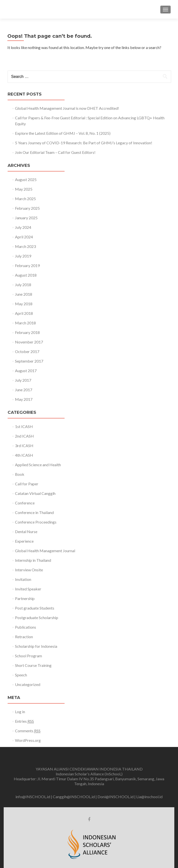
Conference (25, 503)
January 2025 (26, 218)
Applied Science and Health (38, 465)
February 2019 (27, 265)
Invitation (23, 579)
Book (20, 474)
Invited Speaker (28, 589)
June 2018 (24, 294)
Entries (24, 721)
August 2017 (26, 371)
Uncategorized (28, 684)
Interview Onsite (29, 570)
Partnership (25, 598)
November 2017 (29, 342)
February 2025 (27, 208)
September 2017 (29, 361)
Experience (24, 541)
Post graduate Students (35, 608)
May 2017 (24, 399)
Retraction (24, 637)
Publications (26, 627)
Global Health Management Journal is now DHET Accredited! (67, 108)
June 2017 (24, 390)
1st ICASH (24, 426)
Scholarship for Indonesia (36, 646)
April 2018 (24, 313)
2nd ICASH (24, 436)
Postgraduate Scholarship (37, 617)
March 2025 (25, 199)
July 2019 (23, 256)
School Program (28, 656)
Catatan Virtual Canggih (35, 493)
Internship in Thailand (33, 560)
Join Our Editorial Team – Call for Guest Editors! (55, 152)
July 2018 (23, 285)
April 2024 (24, 237)
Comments (28, 731)
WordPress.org (28, 740)
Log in (20, 712)
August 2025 (26, 179)
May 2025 (24, 189)
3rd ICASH (24, 446)
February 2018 (27, 332)
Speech (21, 675)
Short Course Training (33, 665)
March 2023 (25, 246)
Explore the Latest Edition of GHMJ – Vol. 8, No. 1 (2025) (63, 133)
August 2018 (26, 275)
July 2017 (23, 380)
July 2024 (23, 227)
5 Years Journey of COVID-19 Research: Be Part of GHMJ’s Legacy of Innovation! (84, 143)
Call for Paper (27, 484)
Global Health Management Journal (45, 551)
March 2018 (25, 323)
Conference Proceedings (36, 522)
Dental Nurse (26, 532)
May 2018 (24, 304)
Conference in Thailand (34, 512)
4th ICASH (24, 455)
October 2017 (27, 351)
